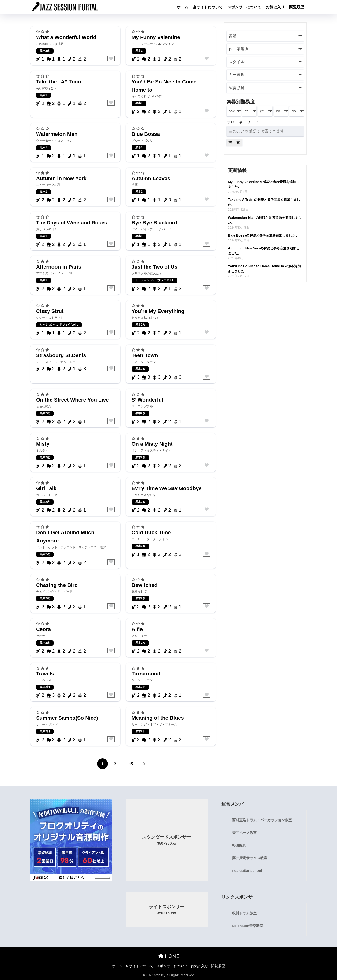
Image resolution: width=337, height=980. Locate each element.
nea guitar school (248, 871)
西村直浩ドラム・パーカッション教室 (264, 820)
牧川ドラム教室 (245, 913)
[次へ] (144, 764)
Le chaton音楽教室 (248, 926)
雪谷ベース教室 (245, 833)
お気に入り (275, 7)
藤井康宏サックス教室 (251, 858)
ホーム (183, 7)
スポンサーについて (244, 7)
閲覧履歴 (297, 7)
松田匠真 (240, 845)
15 (131, 764)
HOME (169, 956)
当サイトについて (208, 7)
